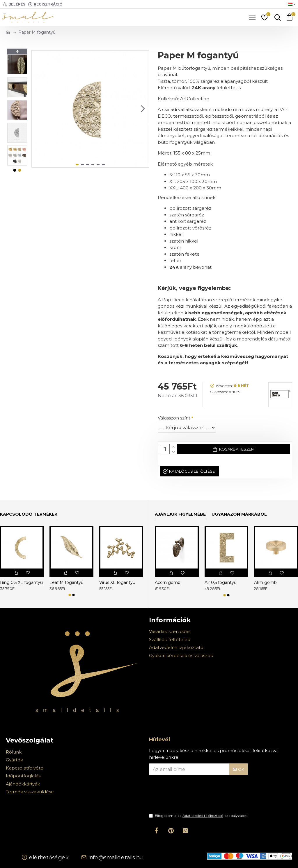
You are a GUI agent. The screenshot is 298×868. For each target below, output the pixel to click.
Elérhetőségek (49, 857)
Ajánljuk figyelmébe (180, 514)
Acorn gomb (168, 582)
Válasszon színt (174, 418)
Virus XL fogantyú (117, 582)
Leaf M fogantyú (66, 582)
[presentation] (190, 798)
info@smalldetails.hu (116, 857)
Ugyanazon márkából (239, 514)
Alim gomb (265, 582)
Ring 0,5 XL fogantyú (21, 582)
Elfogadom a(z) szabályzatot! (198, 816)
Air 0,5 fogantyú (221, 582)
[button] (143, 109)
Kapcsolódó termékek (29, 514)
